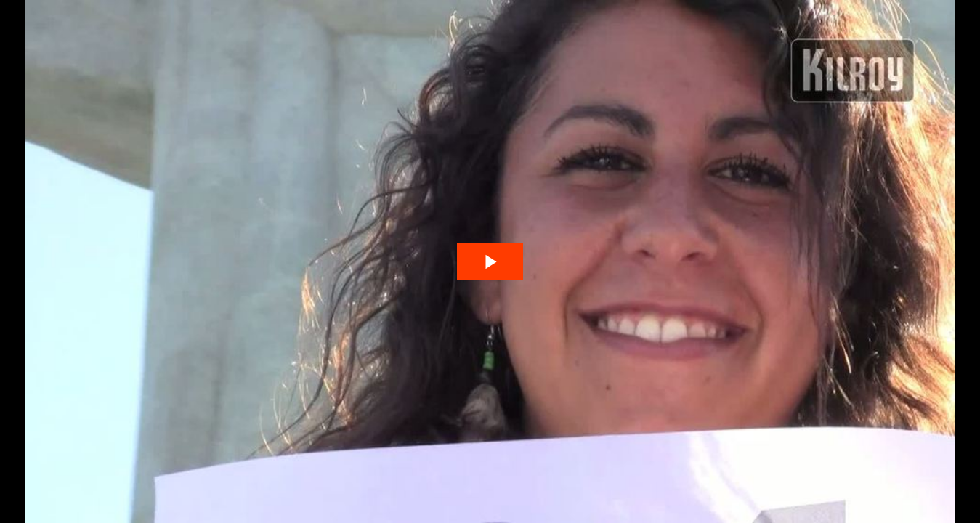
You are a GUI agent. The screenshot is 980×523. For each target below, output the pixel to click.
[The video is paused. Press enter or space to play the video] (490, 262)
